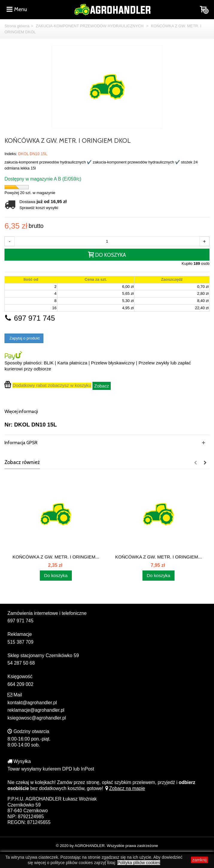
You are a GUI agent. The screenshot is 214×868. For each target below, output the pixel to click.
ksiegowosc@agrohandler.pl (37, 718)
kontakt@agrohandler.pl (32, 703)
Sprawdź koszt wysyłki (39, 208)
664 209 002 (21, 684)
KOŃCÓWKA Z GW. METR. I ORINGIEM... (56, 557)
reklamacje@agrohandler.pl (36, 710)
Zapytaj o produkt (24, 338)
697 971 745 (30, 318)
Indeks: (11, 154)
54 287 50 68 (21, 663)
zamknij (199, 860)
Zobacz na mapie (125, 788)
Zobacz (102, 386)
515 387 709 (21, 642)
